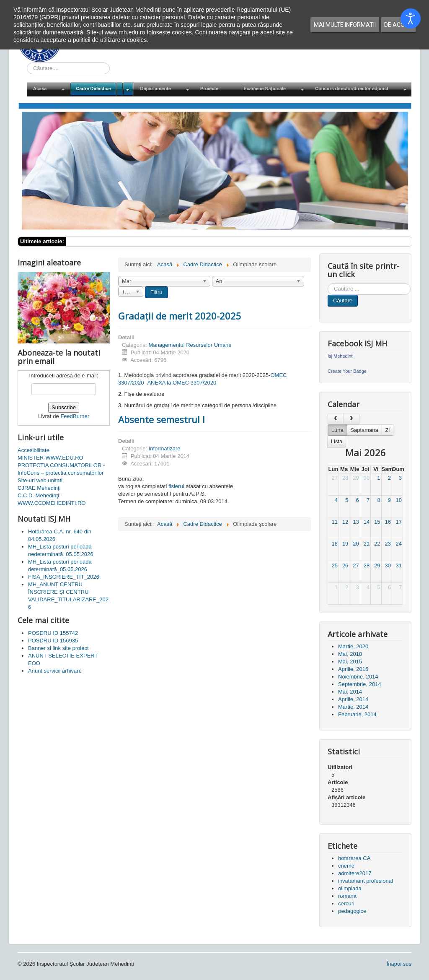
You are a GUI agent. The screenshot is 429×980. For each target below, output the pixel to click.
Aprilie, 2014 (353, 699)
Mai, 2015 (350, 662)
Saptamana (364, 430)
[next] (351, 419)
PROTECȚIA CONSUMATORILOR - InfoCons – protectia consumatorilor (61, 469)
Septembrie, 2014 (360, 684)
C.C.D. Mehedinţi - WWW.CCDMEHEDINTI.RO (52, 499)
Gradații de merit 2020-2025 (180, 316)
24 (399, 544)
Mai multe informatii (345, 25)
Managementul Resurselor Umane (190, 345)
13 (356, 522)
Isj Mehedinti (341, 356)
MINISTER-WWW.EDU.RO (50, 458)
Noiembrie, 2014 (358, 677)
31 (399, 565)
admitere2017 (355, 873)
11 (334, 522)
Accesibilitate (34, 450)
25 (334, 565)
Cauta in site (27, 63)
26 (345, 565)
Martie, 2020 (353, 646)
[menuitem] (48, 89)
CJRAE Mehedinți (39, 488)
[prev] (336, 419)
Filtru (156, 292)
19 (345, 544)
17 (399, 522)
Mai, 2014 (350, 692)
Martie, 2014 (353, 707)
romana (347, 896)
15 (377, 522)
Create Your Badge (347, 371)
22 (377, 544)
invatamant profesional (366, 881)
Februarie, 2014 (357, 714)
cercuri (346, 903)
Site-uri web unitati (40, 480)
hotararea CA (354, 858)
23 (388, 544)
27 (334, 478)
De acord (398, 25)
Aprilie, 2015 (353, 669)
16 (388, 522)
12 (345, 522)
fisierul (176, 486)
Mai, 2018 (350, 654)
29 (356, 478)
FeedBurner (75, 416)
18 (334, 544)
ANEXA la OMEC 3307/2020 (182, 383)
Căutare (343, 300)
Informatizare (165, 448)
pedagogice (352, 911)
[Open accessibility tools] (411, 18)
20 (356, 544)
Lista (337, 441)
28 (345, 478)
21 (367, 544)
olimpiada (350, 888)
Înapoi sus (399, 964)
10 (399, 500)
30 (367, 478)
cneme (346, 866)
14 (367, 522)
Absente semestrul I (162, 419)
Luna (337, 430)
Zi (387, 430)
